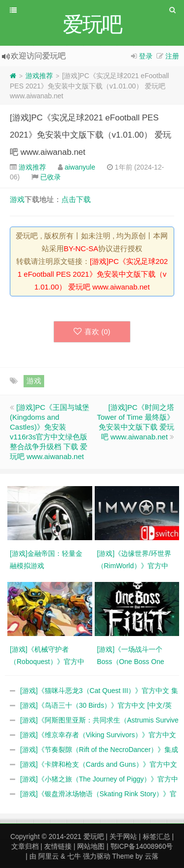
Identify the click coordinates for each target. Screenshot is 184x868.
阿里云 (49, 856)
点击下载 (76, 199)
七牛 (74, 856)
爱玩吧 (94, 837)
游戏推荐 (39, 76)
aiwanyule (80, 167)
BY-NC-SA (81, 248)
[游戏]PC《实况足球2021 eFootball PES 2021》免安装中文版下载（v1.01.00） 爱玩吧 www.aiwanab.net (91, 135)
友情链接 (58, 846)
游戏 (17, 199)
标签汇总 (157, 837)
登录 (146, 56)
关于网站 (123, 837)
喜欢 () (92, 332)
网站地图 (91, 846)
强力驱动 (97, 856)
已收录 (51, 177)
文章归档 (25, 846)
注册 (172, 56)
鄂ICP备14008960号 (142, 846)
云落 (152, 856)
